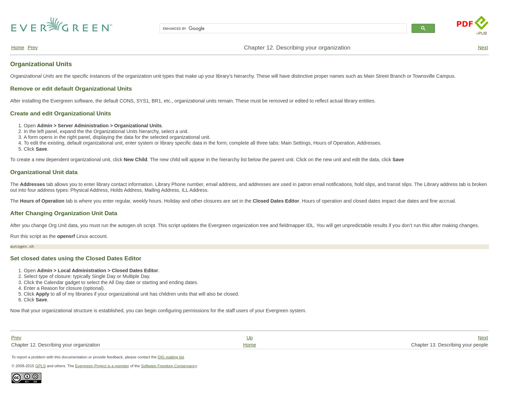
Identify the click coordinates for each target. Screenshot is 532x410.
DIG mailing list (171, 357)
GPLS (41, 366)
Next (483, 48)
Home (18, 48)
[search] (282, 29)
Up (249, 338)
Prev (33, 48)
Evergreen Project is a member (102, 366)
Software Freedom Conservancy (169, 366)
